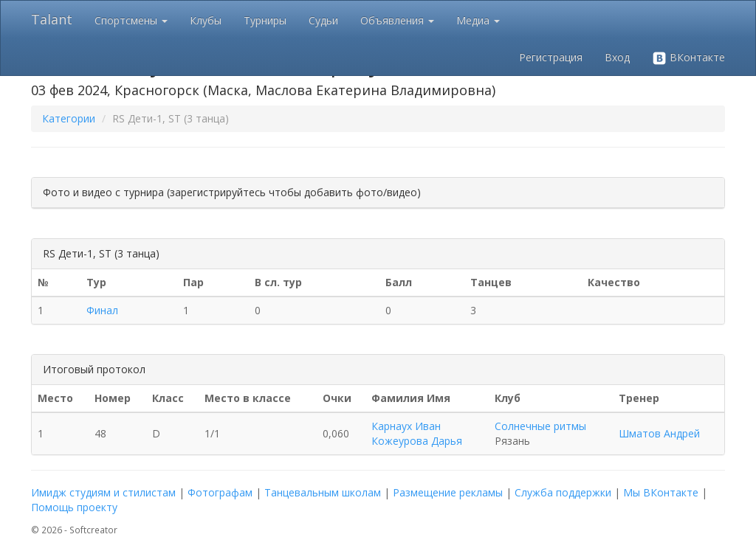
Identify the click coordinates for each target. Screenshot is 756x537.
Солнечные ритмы (540, 426)
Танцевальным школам (323, 492)
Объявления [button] (397, 20)
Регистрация (551, 57)
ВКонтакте (688, 58)
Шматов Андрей (659, 433)
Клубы (206, 20)
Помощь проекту (74, 507)
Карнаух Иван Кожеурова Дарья (417, 433)
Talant (52, 19)
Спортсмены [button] (131, 20)
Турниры (265, 20)
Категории (69, 118)
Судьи (323, 20)
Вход (617, 57)
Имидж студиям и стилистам (103, 492)
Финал (102, 310)
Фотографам (220, 492)
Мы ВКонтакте (661, 492)
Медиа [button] (478, 20)
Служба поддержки (563, 492)
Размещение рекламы (448, 492)
